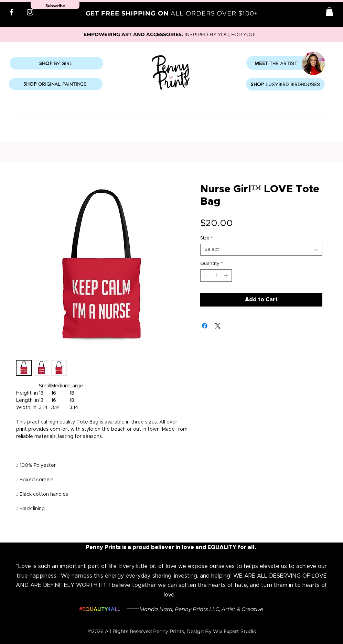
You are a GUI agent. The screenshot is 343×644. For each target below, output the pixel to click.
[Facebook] (12, 12)
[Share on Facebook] (205, 326)
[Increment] (227, 276)
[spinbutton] (216, 276)
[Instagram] (30, 12)
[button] (329, 12)
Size (206, 238)
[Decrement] (205, 276)
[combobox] (261, 250)
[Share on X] (218, 326)
